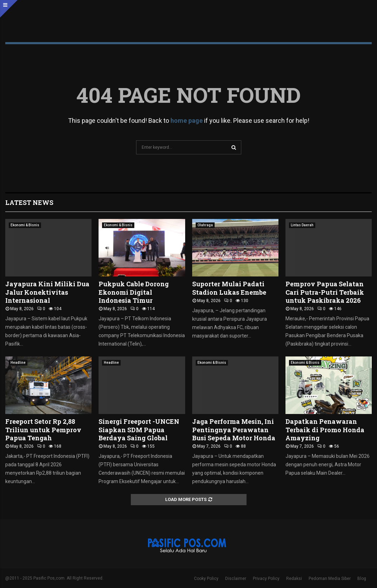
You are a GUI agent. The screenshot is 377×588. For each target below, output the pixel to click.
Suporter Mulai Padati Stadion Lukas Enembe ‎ (230, 288)
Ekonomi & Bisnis (25, 225)
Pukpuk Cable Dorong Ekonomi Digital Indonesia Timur (134, 292)
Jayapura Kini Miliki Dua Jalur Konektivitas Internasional (47, 292)
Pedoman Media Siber (330, 579)
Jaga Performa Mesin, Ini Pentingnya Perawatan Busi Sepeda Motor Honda (234, 430)
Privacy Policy (266, 579)
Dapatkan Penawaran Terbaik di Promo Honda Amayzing (325, 430)
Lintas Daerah (302, 225)
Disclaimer (236, 579)
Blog (362, 579)
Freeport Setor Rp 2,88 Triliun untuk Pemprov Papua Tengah (43, 430)
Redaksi (294, 579)
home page (187, 121)
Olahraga (205, 225)
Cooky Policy (206, 579)
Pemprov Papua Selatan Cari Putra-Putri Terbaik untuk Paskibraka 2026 (325, 292)
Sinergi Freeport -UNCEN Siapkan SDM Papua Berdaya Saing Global (139, 430)
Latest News (29, 202)
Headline (18, 363)
